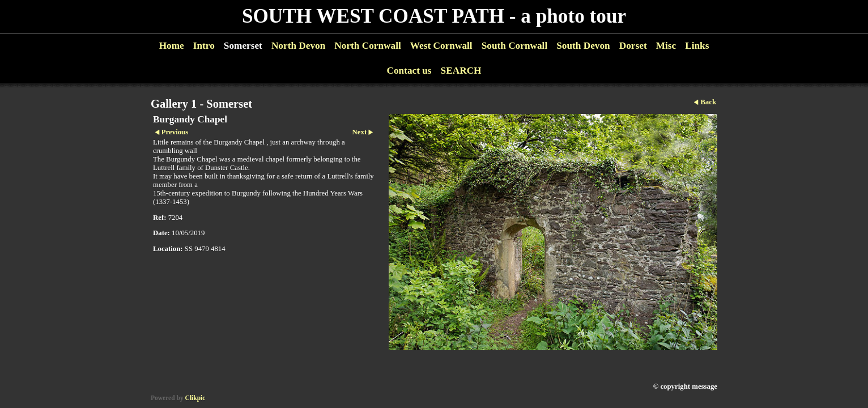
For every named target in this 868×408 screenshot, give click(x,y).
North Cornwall (368, 46)
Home (172, 46)
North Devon (298, 46)
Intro (204, 46)
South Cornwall (515, 46)
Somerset (243, 46)
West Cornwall (441, 46)
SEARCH (461, 71)
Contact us (409, 71)
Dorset (633, 46)
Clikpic (195, 398)
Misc (666, 46)
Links (697, 46)
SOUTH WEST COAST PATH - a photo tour (434, 16)
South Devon (583, 46)
